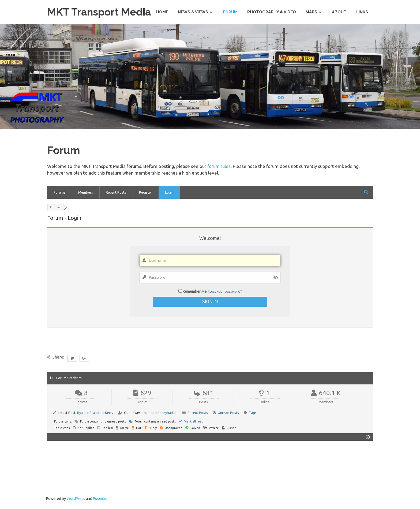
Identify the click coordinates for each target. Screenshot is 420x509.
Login (169, 192)
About (339, 12)
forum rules (219, 166)
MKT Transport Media (99, 12)
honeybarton (168, 413)
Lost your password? (226, 291)
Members (86, 192)
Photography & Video (272, 12)
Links (362, 12)
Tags (253, 413)
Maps (311, 12)
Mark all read (191, 421)
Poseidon (101, 499)
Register (146, 192)
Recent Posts (116, 192)
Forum (230, 12)
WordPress (76, 499)
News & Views (193, 12)
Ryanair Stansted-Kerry (95, 413)
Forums (59, 192)
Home (162, 12)
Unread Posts (228, 413)
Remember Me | (196, 291)
